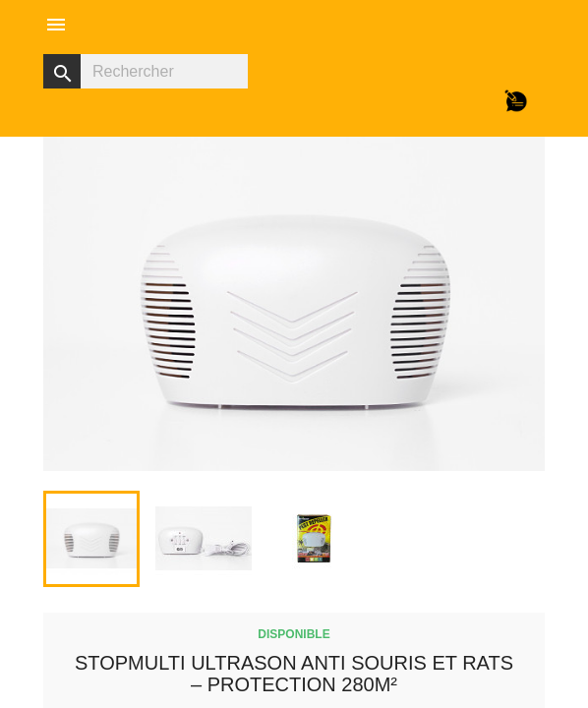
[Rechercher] (146, 71)
